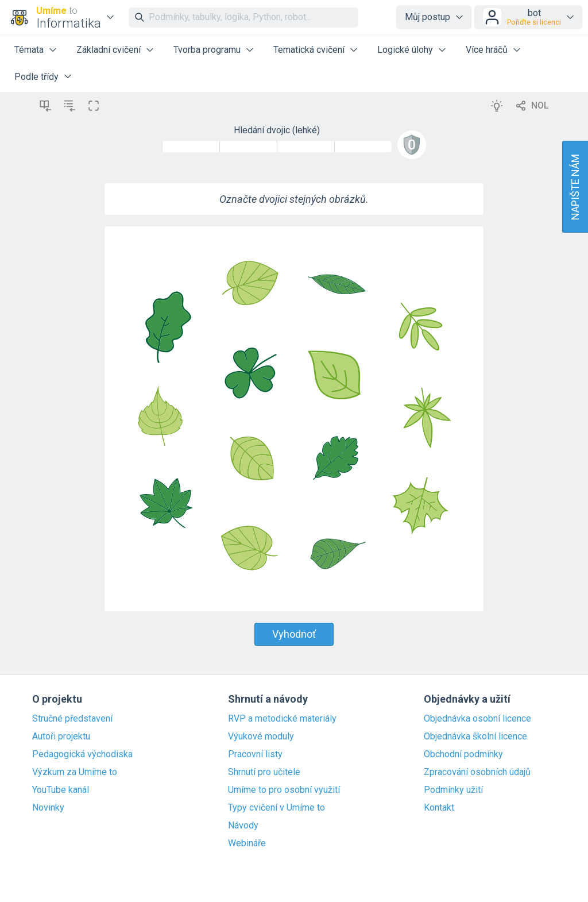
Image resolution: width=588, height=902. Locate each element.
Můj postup (428, 17)
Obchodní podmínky (463, 754)
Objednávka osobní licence (477, 719)
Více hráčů (487, 50)
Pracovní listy (255, 754)
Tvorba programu (207, 50)
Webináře (247, 843)
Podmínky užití (453, 790)
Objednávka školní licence (475, 737)
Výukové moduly (261, 737)
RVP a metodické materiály (282, 719)
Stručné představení (72, 719)
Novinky (48, 808)
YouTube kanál (61, 790)
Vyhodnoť (294, 634)
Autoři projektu (61, 737)
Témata (29, 50)
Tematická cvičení (309, 50)
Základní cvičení (109, 50)
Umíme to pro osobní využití (284, 790)
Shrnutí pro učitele (264, 772)
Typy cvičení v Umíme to (276, 808)
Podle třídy (36, 77)
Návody (243, 826)
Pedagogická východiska (82, 754)
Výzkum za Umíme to (75, 772)
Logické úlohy (405, 50)
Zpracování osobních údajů (477, 772)
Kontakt (439, 808)
